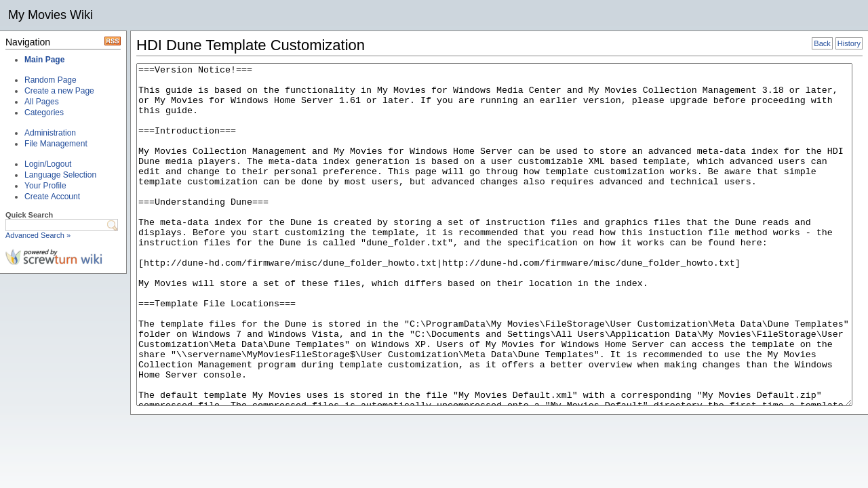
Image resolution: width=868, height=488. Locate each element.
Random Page (51, 80)
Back (822, 43)
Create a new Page (59, 91)
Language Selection (60, 175)
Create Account (52, 197)
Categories (44, 113)
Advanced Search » (38, 235)
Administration (50, 133)
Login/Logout (48, 164)
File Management (56, 144)
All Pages (42, 102)
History (849, 43)
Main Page (44, 60)
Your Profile (45, 186)
